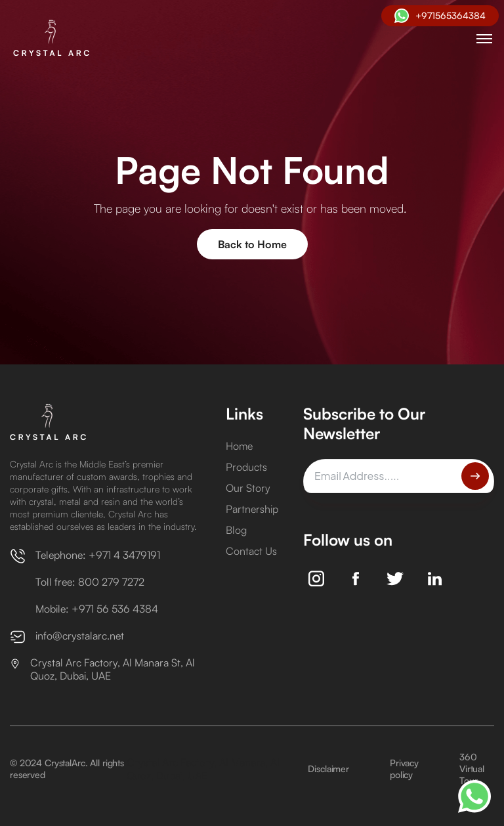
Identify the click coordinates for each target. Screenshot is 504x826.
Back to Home (252, 244)
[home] (54, 39)
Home (239, 446)
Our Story (248, 488)
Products (246, 467)
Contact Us (251, 551)
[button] (484, 39)
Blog (236, 530)
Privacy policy (404, 769)
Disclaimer (328, 769)
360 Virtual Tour (472, 769)
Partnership (252, 509)
